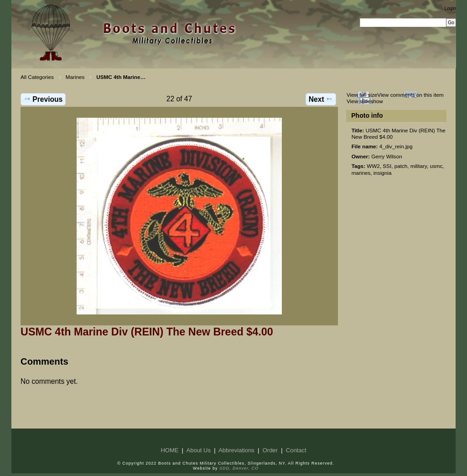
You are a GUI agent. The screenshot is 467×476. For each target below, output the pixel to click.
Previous (43, 99)
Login (450, 8)
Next (321, 99)
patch (401, 166)
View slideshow (365, 101)
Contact (296, 450)
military (419, 166)
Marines (75, 77)
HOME (169, 450)
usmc (436, 166)
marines (361, 173)
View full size (362, 95)
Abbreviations (236, 450)
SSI (387, 166)
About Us (199, 450)
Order (270, 450)
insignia (383, 173)
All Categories (37, 77)
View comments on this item (410, 95)
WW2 (373, 166)
